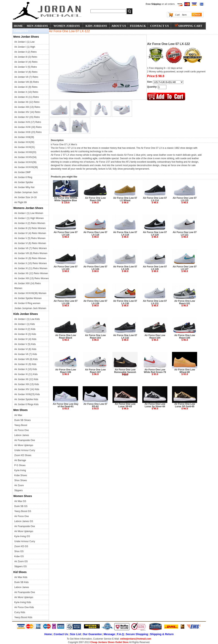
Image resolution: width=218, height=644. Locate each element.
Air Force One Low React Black (66, 337)
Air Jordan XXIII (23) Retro (28, 132)
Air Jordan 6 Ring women (27, 303)
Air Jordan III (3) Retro (26, 57)
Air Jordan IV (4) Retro (26, 62)
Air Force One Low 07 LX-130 (125, 302)
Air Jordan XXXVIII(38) (26, 167)
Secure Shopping (137, 634)
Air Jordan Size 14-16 (25, 197)
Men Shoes (20, 410)
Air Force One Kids (24, 607)
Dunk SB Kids (21, 582)
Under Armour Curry (25, 450)
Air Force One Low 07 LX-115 (185, 199)
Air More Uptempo (24, 445)
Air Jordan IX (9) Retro (26, 87)
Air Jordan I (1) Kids (25, 324)
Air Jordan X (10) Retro (26, 92)
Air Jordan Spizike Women (28, 298)
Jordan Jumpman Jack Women (30, 308)
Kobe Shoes (21, 475)
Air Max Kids (21, 577)
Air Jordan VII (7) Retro (26, 77)
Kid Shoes (20, 572)
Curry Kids (20, 612)
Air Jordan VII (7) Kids (26, 354)
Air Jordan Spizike (24, 182)
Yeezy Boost (21, 425)
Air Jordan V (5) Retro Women (30, 238)
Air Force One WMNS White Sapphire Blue (66, 199)
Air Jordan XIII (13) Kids (27, 384)
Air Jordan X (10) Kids (26, 369)
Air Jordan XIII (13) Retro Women (32, 278)
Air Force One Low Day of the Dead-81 (66, 405)
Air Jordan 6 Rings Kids (26, 404)
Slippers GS (20, 566)
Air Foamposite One (25, 440)
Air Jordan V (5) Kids (25, 344)
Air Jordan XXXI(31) (25, 147)
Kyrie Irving (20, 470)
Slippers (18, 490)
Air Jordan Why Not (24, 187)
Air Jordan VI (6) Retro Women (30, 243)
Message (109, 634)
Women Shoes (23, 496)
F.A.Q (120, 634)
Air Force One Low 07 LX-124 (95, 268)
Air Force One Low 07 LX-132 (125, 337)
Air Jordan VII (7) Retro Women (31, 248)
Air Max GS (20, 501)
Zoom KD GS (21, 546)
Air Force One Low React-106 (66, 371)
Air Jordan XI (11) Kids (26, 374)
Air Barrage (20, 460)
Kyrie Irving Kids (23, 602)
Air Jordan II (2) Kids (25, 329)
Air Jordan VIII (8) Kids (26, 359)
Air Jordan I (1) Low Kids (27, 319)
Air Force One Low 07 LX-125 (125, 268)
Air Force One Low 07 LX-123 (66, 268)
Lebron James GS (24, 521)
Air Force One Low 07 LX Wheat (125, 199)
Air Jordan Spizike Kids (26, 399)
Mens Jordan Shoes (26, 37)
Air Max (18, 415)
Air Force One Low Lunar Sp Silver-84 (155, 405)
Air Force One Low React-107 (95, 371)
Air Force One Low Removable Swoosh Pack (125, 372)
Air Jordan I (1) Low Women (29, 213)
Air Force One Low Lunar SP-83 (125, 405)
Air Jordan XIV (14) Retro (27, 112)
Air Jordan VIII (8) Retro (27, 82)
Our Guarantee (92, 634)
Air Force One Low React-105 (185, 337)
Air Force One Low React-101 (185, 302)
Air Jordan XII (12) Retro (27, 102)
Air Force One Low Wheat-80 (185, 371)
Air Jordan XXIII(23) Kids (27, 394)
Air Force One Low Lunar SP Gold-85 (185, 405)
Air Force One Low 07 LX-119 (125, 234)
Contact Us (61, 634)
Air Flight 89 (20, 202)
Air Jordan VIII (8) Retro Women (31, 253)
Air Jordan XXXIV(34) (25, 157)
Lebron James (22, 435)
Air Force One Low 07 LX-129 (95, 302)
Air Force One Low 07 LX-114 (155, 199)
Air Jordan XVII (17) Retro (28, 122)
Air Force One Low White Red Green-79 (155, 371)
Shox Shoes (21, 480)
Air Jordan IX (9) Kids (25, 364)
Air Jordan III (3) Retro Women (30, 228)
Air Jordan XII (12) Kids (26, 379)
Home (48, 634)
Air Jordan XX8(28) (24, 137)
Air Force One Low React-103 (95, 337)
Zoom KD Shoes (23, 455)
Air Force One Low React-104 (155, 337)
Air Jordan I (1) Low (24, 42)
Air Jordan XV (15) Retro (27, 117)
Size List (75, 634)
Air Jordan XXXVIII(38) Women (30, 293)
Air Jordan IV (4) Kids (25, 339)
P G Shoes (20, 465)
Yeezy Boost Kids (23, 617)
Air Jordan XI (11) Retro (27, 97)
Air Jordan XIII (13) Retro (27, 107)
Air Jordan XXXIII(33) (25, 152)
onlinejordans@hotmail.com (136, 639)
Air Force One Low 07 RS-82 (95, 405)
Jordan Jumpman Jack (26, 192)
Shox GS (19, 551)
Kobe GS (19, 556)
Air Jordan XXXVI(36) (25, 162)
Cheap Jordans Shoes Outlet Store (109, 642)
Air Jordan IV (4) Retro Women (30, 233)
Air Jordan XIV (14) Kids (27, 389)
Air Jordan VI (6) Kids (25, 349)
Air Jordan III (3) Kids (25, 334)
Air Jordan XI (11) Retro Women (31, 268)
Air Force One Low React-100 (95, 199)
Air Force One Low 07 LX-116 (66, 234)
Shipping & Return (162, 634)
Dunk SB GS (21, 506)
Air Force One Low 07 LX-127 (185, 268)
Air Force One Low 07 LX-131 (155, 302)
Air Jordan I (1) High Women (29, 218)
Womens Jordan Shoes (28, 208)
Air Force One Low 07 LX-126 (155, 268)
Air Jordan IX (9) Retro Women (30, 258)
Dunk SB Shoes (23, 420)
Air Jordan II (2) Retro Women (30, 223)
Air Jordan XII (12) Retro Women (31, 273)
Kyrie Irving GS (22, 536)
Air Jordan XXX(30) (24, 142)
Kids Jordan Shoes (26, 314)
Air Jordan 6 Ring (23, 177)
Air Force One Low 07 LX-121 (185, 234)
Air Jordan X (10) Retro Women (31, 263)
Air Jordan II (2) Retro (25, 52)
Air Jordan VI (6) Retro (26, 72)
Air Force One (22, 430)
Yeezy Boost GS (23, 511)
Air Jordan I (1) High (25, 47)
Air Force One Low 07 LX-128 (66, 302)
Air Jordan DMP (23, 172)
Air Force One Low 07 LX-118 (95, 234)
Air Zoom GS (21, 561)
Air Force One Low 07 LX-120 (155, 234)
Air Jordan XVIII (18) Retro (28, 127)
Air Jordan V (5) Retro (26, 67)
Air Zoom (19, 485)
